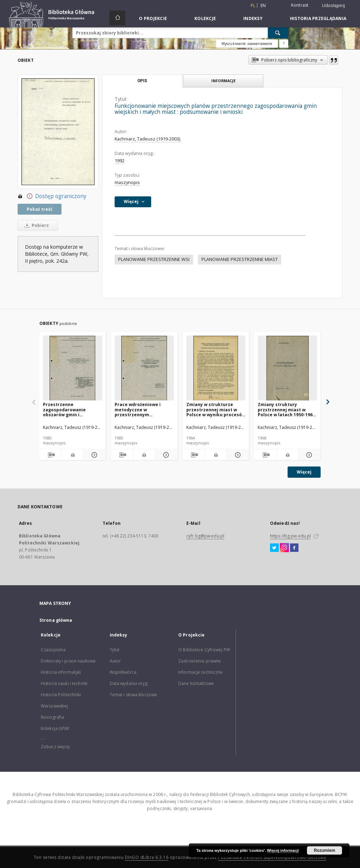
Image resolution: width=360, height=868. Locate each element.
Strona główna (56, 620)
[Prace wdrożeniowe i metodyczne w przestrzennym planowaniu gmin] (144, 368)
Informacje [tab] (223, 81)
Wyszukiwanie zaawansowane (247, 44)
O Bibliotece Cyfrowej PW (204, 650)
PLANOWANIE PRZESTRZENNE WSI (154, 259)
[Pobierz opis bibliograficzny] (50, 455)
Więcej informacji (283, 850)
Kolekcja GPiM (55, 728)
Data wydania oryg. (129, 683)
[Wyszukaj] (278, 33)
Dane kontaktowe (196, 683)
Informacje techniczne (201, 672)
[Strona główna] (117, 18)
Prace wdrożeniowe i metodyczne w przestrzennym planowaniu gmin (138, 409)
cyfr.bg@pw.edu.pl (205, 536)
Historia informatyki (61, 672)
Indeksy (253, 18)
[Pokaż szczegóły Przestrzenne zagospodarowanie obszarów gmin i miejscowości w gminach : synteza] (93, 455)
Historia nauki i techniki (64, 683)
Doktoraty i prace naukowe (68, 661)
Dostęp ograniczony (52, 196)
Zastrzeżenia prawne (200, 661)
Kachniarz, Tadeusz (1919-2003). (148, 139)
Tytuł (115, 650)
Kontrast (300, 5)
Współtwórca (123, 672)
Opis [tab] (142, 81)
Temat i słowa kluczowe (134, 695)
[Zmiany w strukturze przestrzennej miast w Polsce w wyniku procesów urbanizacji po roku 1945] (216, 368)
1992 (120, 161)
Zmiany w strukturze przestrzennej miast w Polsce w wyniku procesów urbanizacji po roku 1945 (216, 409)
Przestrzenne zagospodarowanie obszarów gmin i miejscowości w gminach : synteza (72, 409)
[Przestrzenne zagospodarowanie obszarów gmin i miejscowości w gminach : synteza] (73, 368)
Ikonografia (52, 717)
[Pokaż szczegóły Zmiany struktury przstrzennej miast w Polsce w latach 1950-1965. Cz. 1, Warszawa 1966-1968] (308, 455)
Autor (115, 661)
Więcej (304, 472)
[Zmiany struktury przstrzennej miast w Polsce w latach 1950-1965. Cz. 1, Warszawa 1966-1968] (287, 368)
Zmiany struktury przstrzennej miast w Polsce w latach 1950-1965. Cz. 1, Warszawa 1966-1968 (287, 409)
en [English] (263, 5)
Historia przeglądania (318, 18)
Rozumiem (325, 850)
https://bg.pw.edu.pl (290, 536)
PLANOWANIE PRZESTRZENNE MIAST (240, 259)
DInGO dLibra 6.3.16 (147, 857)
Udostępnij (334, 6)
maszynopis (127, 182)
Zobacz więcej (55, 747)
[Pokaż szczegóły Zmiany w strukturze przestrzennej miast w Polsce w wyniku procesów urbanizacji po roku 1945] (237, 455)
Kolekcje (205, 18)
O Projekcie (153, 18)
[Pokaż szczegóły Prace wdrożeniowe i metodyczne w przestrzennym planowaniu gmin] (165, 455)
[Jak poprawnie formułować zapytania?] (284, 44)
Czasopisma (53, 650)
